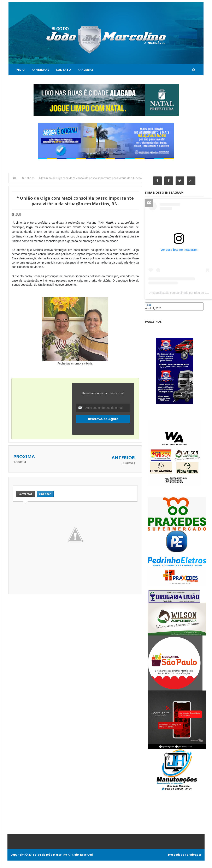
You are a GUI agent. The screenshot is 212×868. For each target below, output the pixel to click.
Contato (63, 70)
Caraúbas (151, 312)
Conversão (25, 494)
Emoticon (45, 494)
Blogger (196, 855)
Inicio (20, 70)
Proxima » (128, 463)
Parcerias (86, 70)
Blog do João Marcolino (51, 855)
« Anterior (20, 462)
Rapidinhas (40, 70)
